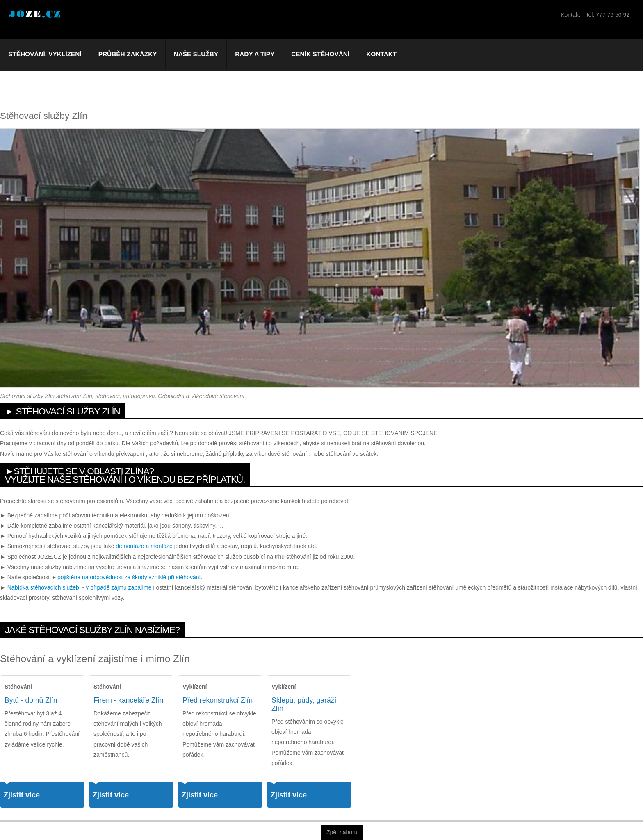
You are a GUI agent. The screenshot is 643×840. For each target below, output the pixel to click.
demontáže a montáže (144, 546)
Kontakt (381, 54)
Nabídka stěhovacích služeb (43, 587)
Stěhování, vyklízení (45, 54)
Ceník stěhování (320, 54)
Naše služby (196, 54)
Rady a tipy (255, 54)
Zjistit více (22, 795)
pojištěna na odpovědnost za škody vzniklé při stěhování (129, 577)
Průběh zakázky (128, 54)
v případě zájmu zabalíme (119, 587)
